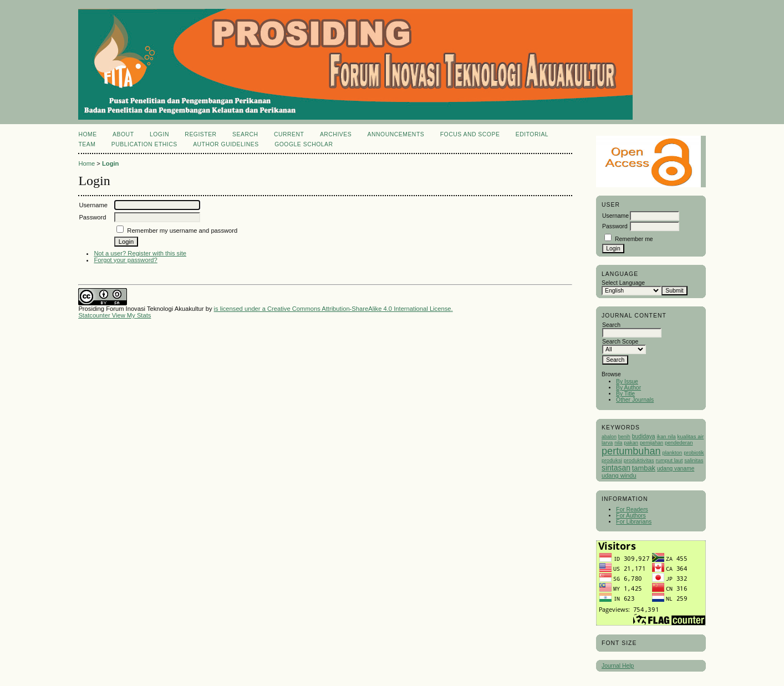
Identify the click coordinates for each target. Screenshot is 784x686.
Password (615, 226)
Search (245, 134)
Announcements (396, 134)
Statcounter (94, 315)
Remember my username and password (182, 231)
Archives (336, 134)
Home (87, 134)
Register (200, 134)
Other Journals (635, 400)
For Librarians (634, 522)
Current (289, 134)
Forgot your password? (125, 260)
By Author (628, 388)
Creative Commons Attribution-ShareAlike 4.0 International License (359, 309)
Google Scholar (304, 144)
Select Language (623, 283)
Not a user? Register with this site (140, 253)
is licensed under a (241, 309)
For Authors (631, 516)
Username (615, 216)
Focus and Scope (470, 134)
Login (159, 134)
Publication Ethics (144, 144)
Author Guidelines (226, 144)
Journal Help (618, 666)
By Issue (627, 382)
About (123, 134)
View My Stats (132, 315)
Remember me (634, 239)
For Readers (632, 510)
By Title (625, 394)
